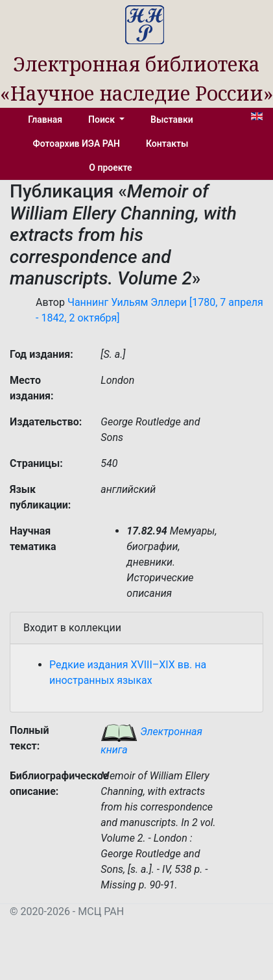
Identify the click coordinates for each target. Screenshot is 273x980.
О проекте (110, 168)
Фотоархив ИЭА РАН (77, 144)
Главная (45, 119)
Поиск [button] (102, 119)
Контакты (167, 144)
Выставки (172, 119)
